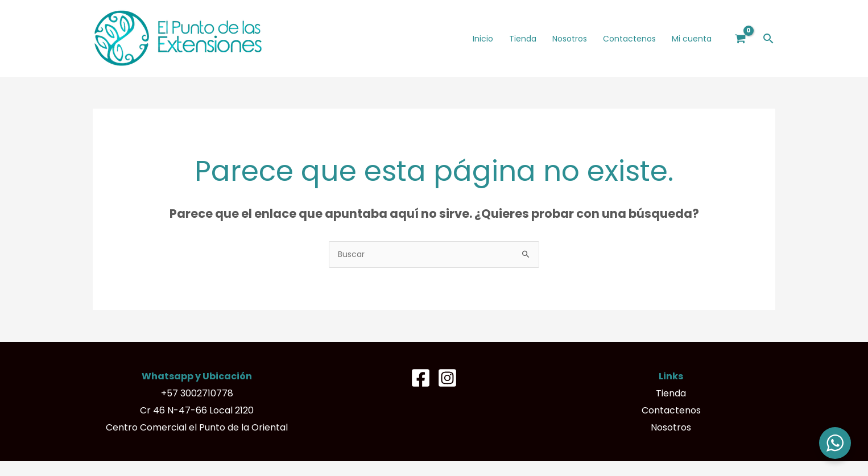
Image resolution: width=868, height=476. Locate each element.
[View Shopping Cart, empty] (741, 38)
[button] (768, 38)
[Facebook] (421, 378)
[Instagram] (447, 378)
